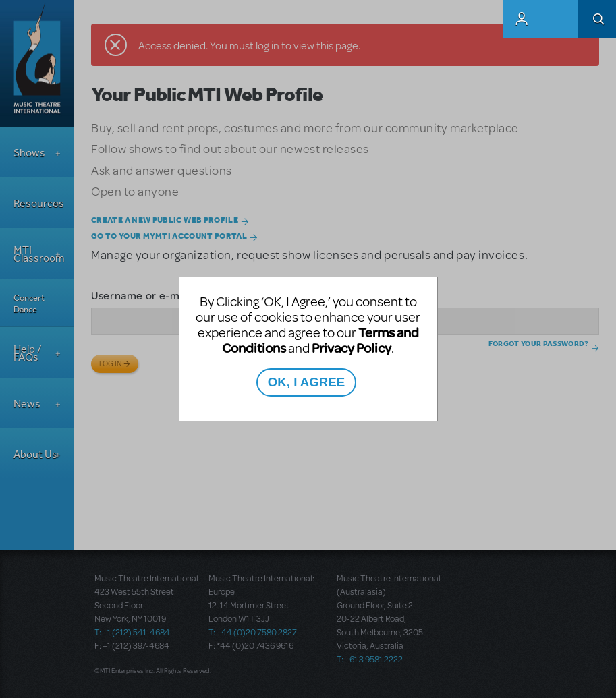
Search (597, 19)
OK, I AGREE (306, 382)
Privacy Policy (352, 348)
